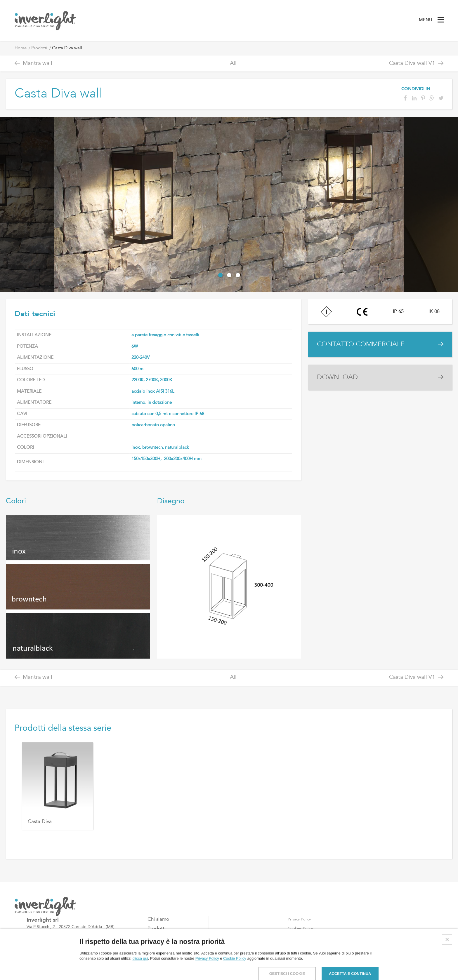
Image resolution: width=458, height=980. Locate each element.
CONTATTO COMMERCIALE (361, 344)
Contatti (157, 947)
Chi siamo (158, 919)
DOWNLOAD (337, 377)
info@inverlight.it (54, 957)
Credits (447, 970)
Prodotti (39, 48)
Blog (153, 938)
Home (21, 48)
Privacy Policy (299, 919)
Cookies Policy (300, 928)
